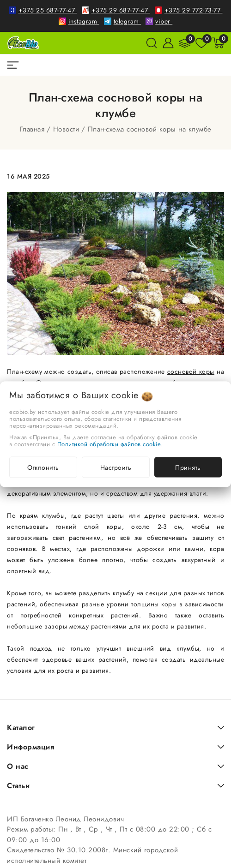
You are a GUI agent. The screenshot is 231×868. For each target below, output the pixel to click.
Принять (188, 467)
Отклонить (43, 467)
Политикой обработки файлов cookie (109, 444)
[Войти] (168, 43)
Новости (66, 129)
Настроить (116, 467)
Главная (32, 129)
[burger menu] (13, 65)
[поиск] (152, 43)
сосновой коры (191, 371)
